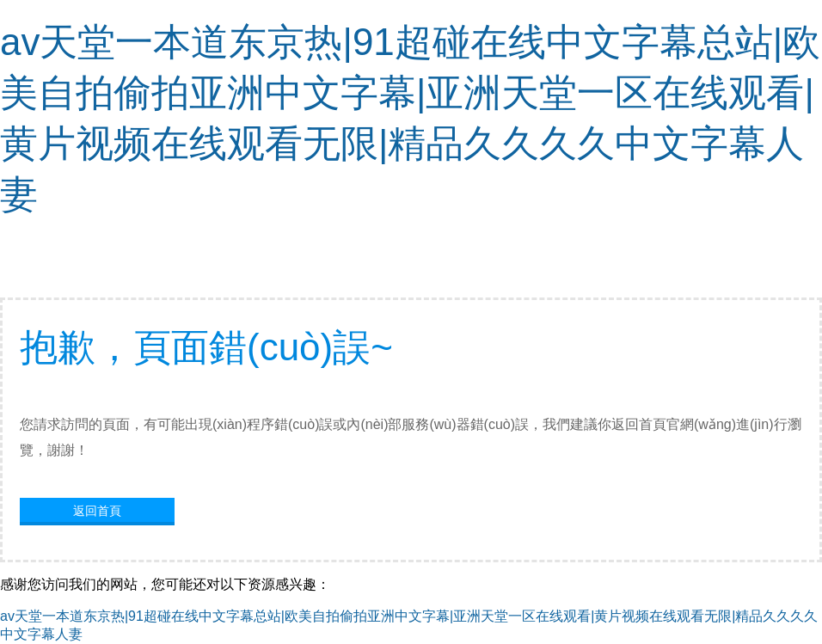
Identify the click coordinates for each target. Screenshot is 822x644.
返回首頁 (97, 511)
